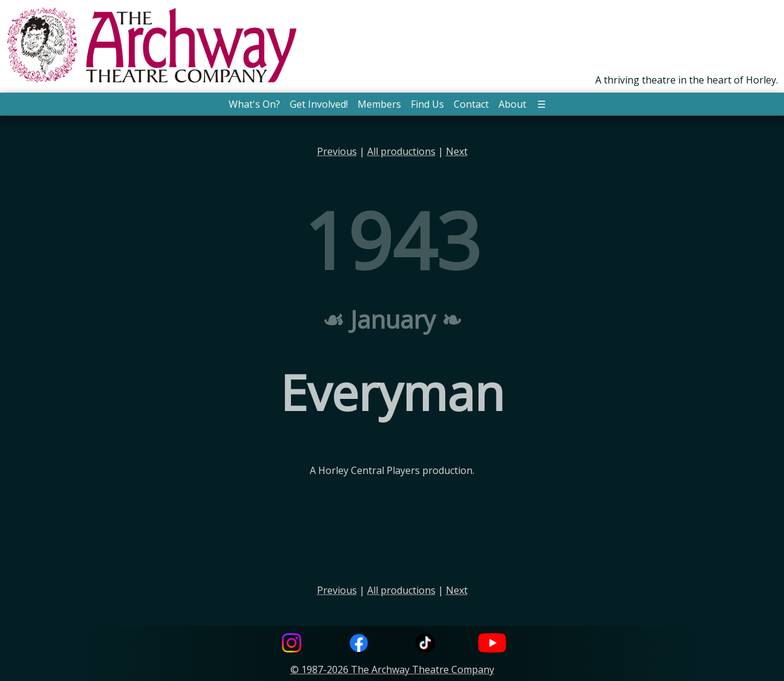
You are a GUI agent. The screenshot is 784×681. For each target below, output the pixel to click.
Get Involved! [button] (319, 104)
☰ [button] (541, 104)
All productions (401, 151)
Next (457, 151)
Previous (337, 151)
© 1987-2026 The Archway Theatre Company (392, 669)
